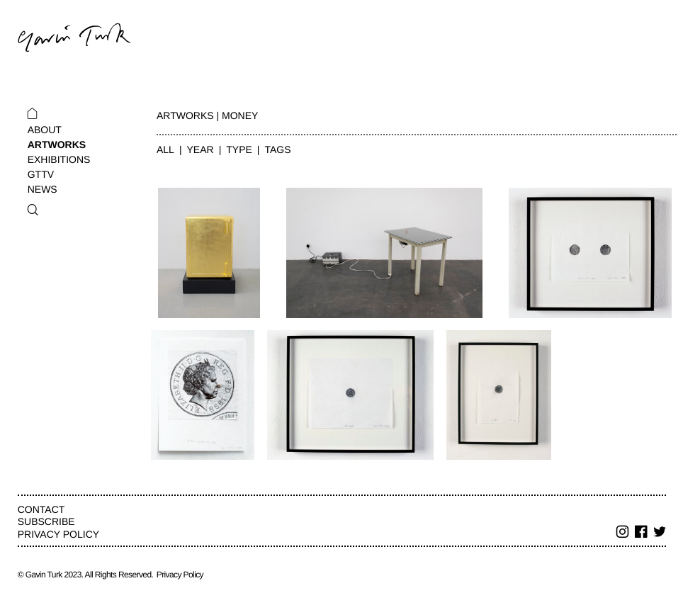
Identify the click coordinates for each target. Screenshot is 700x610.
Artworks (57, 145)
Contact (41, 509)
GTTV (41, 174)
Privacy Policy (58, 534)
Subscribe (46, 521)
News (43, 189)
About (45, 130)
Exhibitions (59, 159)
